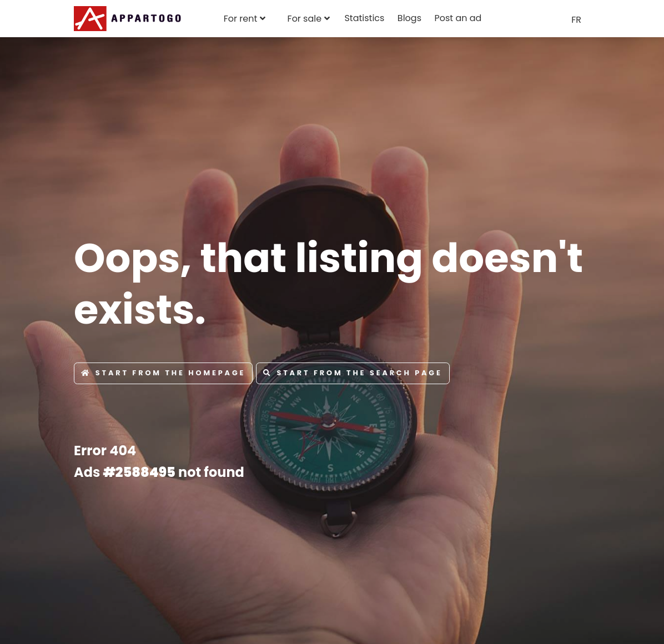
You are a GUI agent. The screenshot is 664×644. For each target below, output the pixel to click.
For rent (241, 19)
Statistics (364, 18)
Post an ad (458, 18)
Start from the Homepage (163, 373)
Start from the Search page (353, 373)
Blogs (409, 18)
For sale (305, 19)
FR (576, 20)
